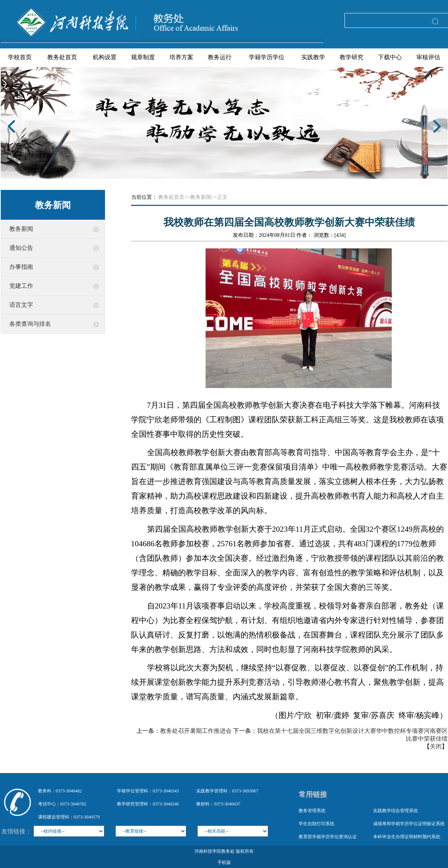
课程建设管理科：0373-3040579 (69, 817)
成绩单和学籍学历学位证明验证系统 (409, 824)
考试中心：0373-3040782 (62, 804)
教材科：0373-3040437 (218, 804)
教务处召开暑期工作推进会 (196, 731)
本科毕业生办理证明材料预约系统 (407, 837)
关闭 (436, 746)
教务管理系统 (312, 811)
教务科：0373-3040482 (60, 791)
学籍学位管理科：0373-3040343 (148, 791)
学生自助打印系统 (317, 824)
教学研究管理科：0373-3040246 (148, 804)
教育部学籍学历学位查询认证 (328, 837)
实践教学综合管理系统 (395, 811)
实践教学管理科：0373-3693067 (227, 791)
